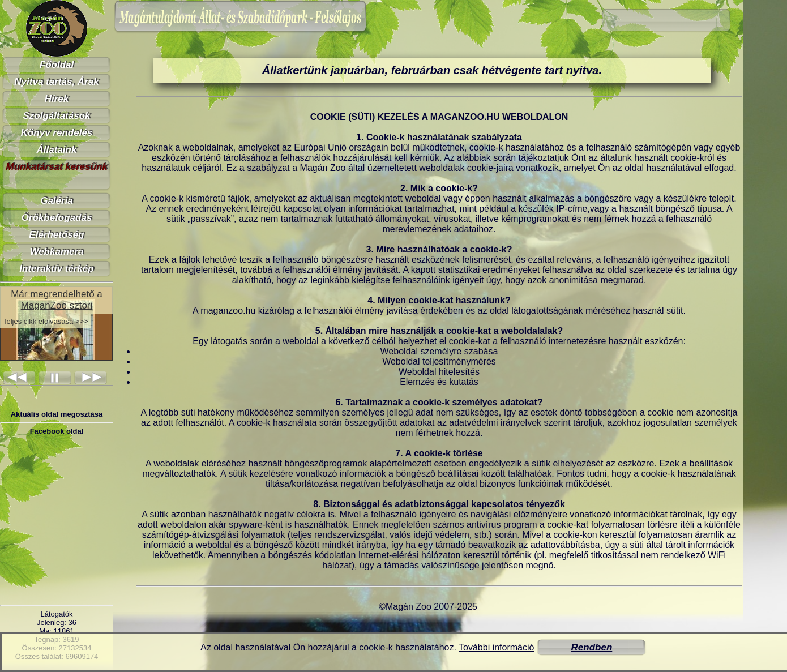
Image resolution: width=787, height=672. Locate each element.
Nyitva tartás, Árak (56, 82)
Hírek (57, 99)
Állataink (57, 150)
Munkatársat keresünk (57, 167)
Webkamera (56, 252)
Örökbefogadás (57, 218)
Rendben (592, 647)
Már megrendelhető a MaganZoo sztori (57, 300)
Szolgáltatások (56, 116)
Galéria (57, 201)
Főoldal (57, 65)
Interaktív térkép (56, 269)
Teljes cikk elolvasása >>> (46, 321)
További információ (496, 647)
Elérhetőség (56, 235)
